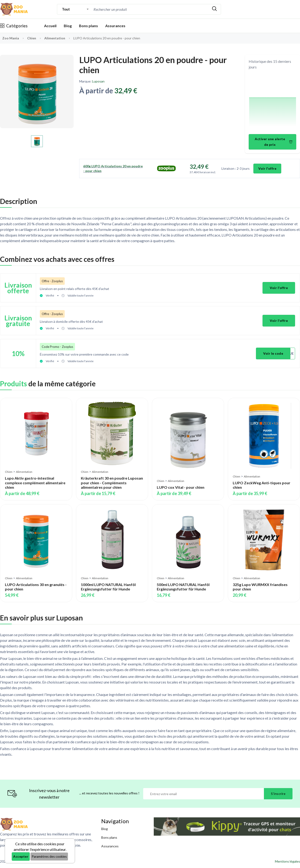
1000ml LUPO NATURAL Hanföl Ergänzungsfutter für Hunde (108, 586)
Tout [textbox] (66, 9)
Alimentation (55, 38)
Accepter (21, 856)
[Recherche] (150, 9)
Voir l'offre (267, 168)
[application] (273, 103)
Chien (32, 38)
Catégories (14, 26)
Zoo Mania (11, 38)
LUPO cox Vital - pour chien (181, 487)
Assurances (115, 26)
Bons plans (88, 26)
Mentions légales (287, 861)
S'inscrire (278, 794)
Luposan (98, 81)
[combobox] (75, 9)
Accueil (50, 26)
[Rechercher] (214, 9)
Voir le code (273, 353)
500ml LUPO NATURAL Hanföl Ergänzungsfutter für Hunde (183, 586)
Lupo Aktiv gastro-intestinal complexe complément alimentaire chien (35, 483)
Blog (68, 26)
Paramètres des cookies (49, 856)
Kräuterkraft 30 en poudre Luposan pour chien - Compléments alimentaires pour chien (112, 483)
